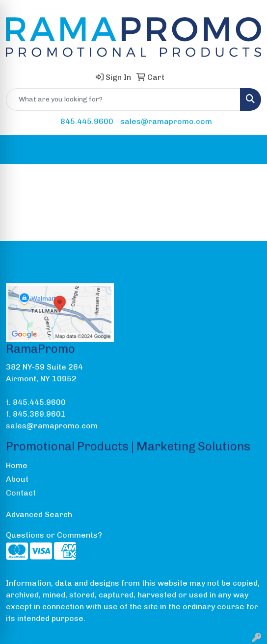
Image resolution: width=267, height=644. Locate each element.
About (17, 479)
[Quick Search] (123, 99)
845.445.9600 (87, 121)
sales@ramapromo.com (166, 121)
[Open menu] (247, 149)
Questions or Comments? (54, 535)
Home (17, 465)
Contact (21, 493)
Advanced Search (39, 514)
